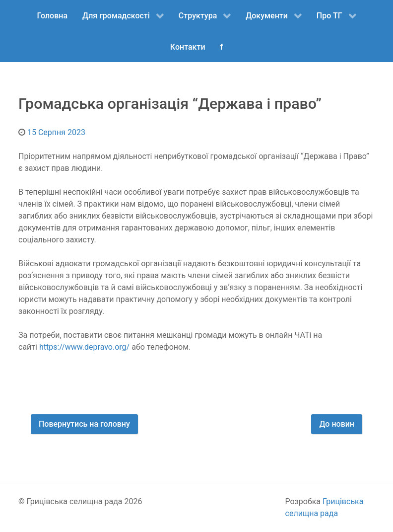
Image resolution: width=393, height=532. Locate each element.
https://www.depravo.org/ (84, 347)
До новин (337, 424)
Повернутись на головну (84, 424)
